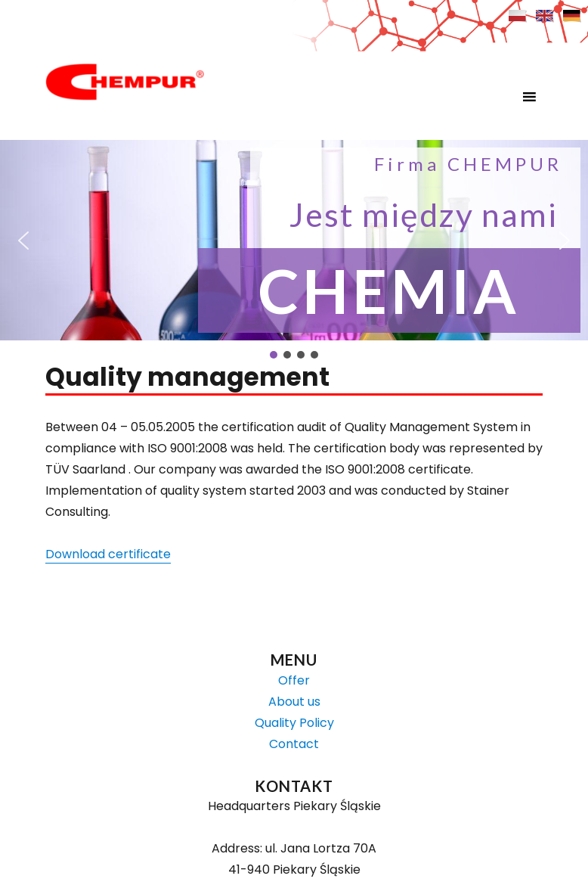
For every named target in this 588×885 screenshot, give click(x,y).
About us (294, 702)
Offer (294, 680)
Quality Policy (294, 723)
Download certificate (108, 554)
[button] (501, 97)
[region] (294, 251)
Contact (294, 744)
